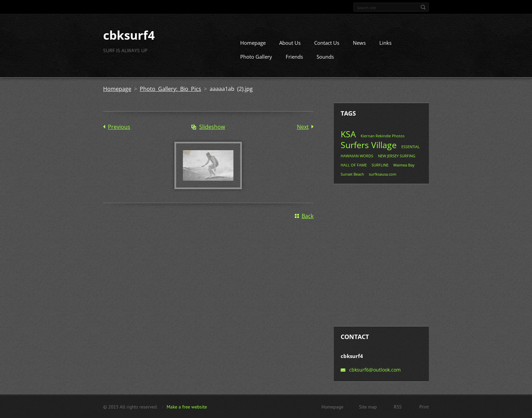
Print (424, 406)
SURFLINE (380, 165)
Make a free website (187, 406)
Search (423, 7)
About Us (290, 43)
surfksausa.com (383, 174)
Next (303, 127)
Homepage (253, 43)
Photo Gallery (256, 57)
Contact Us (327, 43)
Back (308, 216)
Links (385, 43)
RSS (398, 406)
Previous (119, 127)
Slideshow (212, 127)
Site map (368, 406)
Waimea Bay (404, 165)
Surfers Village (369, 145)
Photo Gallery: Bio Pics (170, 89)
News (359, 43)
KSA (348, 134)
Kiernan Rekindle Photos (383, 136)
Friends (294, 57)
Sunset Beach (352, 174)
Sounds (325, 57)
